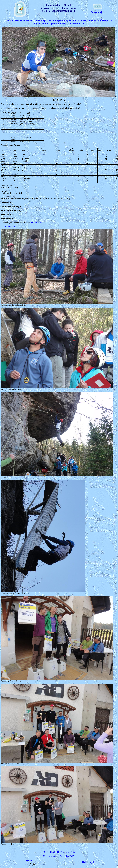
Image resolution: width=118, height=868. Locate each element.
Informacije (30, 860)
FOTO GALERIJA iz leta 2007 (59, 852)
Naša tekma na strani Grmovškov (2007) (59, 856)
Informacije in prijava (9, 226)
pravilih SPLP (37, 223)
